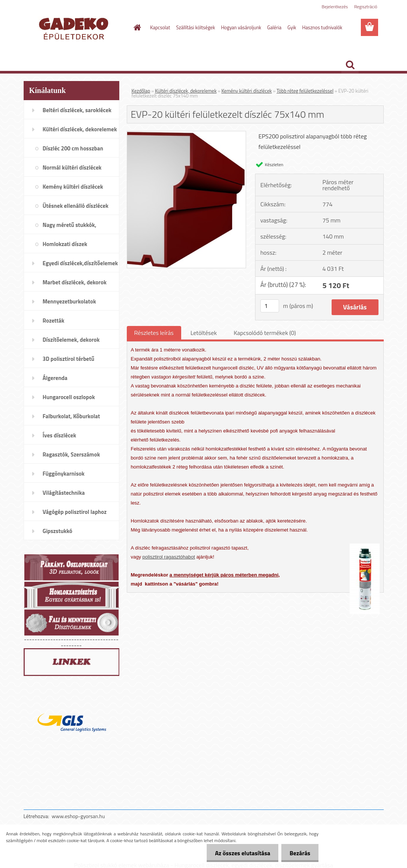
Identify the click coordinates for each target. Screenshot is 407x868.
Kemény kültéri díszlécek (246, 91)
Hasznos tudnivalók (322, 27)
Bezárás (299, 853)
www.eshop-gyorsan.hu (78, 816)
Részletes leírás (154, 333)
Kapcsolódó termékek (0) (265, 333)
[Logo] (75, 28)
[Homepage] (136, 27)
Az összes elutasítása (239, 853)
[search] (350, 65)
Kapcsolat (160, 27)
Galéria (274, 27)
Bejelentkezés (335, 7)
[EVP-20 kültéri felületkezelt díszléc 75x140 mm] (187, 134)
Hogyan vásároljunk (241, 27)
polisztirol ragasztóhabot (169, 557)
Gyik (292, 27)
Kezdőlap (141, 91)
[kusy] (270, 306)
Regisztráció (366, 7)
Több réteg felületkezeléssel (305, 91)
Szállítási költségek (195, 27)
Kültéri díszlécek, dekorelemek (186, 91)
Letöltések (204, 333)
